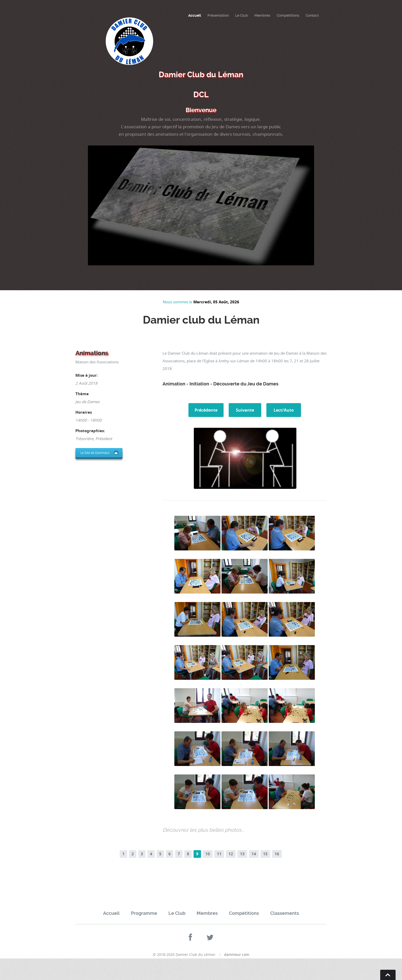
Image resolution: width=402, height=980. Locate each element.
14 (254, 854)
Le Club (242, 15)
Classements (285, 913)
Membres (262, 15)
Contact (312, 15)
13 (242, 854)
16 (277, 854)
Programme (144, 913)
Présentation (218, 15)
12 (231, 854)
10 (208, 854)
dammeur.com (237, 954)
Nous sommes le (178, 302)
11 (219, 854)
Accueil (195, 15)
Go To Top (388, 975)
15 (265, 854)
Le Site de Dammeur (95, 453)
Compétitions (288, 15)
